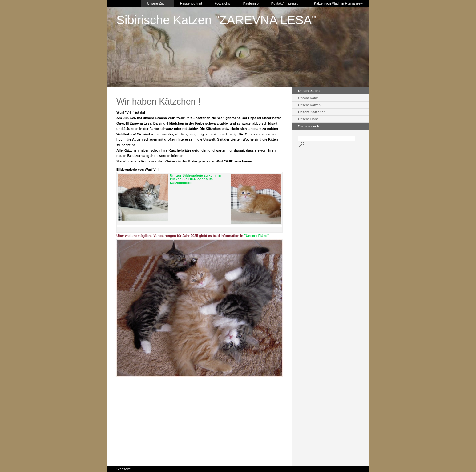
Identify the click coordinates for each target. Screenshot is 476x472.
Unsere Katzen (309, 105)
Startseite (123, 469)
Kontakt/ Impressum (286, 3)
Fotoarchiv (222, 3)
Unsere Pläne (308, 119)
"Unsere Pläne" (256, 236)
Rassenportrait (191, 3)
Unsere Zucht (157, 3)
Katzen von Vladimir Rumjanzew (338, 3)
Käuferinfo (251, 3)
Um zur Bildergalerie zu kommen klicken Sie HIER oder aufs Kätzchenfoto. (196, 179)
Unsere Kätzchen (312, 112)
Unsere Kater (308, 98)
